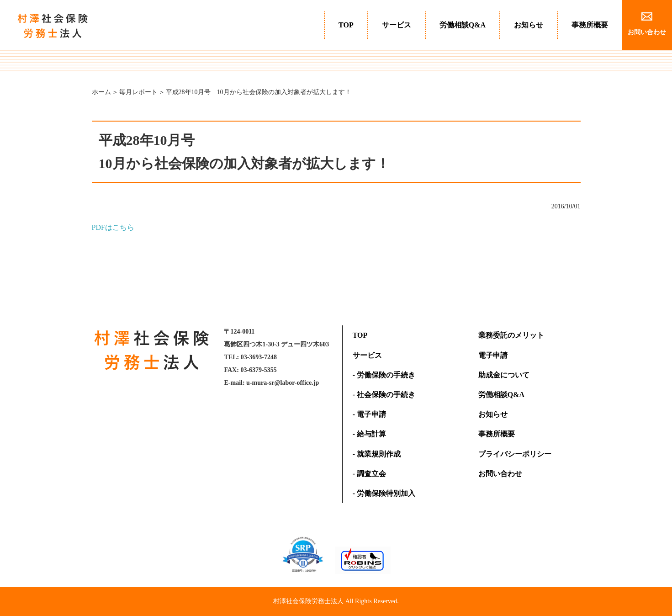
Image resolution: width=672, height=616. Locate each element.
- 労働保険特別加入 (384, 493)
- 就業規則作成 (377, 454)
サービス (397, 25)
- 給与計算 (369, 434)
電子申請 (493, 355)
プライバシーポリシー (515, 454)
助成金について (504, 375)
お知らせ (529, 25)
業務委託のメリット (511, 335)
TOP (346, 25)
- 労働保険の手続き (384, 375)
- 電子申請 (369, 414)
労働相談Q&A (463, 25)
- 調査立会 (369, 474)
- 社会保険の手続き (384, 395)
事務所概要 (590, 25)
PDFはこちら (113, 227)
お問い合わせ (500, 474)
